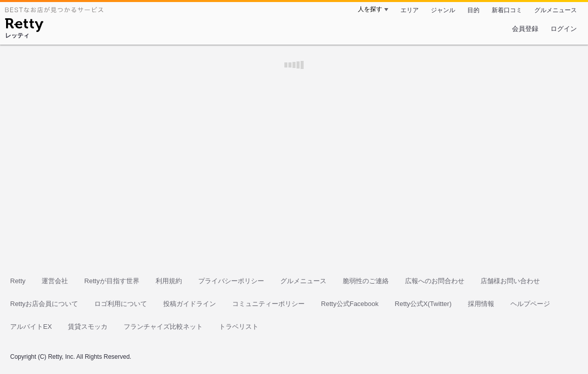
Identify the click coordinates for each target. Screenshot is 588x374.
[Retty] (24, 26)
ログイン (564, 29)
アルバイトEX (31, 327)
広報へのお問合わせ (435, 281)
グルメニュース (556, 10)
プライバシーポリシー (231, 281)
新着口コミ (507, 10)
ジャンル (443, 10)
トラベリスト (239, 327)
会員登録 (525, 29)
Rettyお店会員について (44, 304)
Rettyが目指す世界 (112, 281)
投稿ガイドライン (190, 304)
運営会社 (55, 281)
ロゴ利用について (121, 304)
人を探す (370, 9)
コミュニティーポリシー (268, 304)
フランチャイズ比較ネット (163, 327)
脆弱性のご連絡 (366, 281)
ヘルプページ (530, 304)
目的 (473, 10)
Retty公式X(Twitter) (423, 304)
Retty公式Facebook (350, 304)
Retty (18, 281)
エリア (410, 10)
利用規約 (169, 281)
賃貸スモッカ (88, 327)
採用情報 (481, 304)
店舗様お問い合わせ (510, 281)
